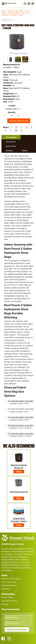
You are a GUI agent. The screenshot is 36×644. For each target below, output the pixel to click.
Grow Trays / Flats (9, 582)
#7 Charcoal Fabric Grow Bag (21, 433)
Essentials (5, 589)
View (19, 472)
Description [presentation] (11, 137)
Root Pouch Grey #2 (19, 492)
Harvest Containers (9, 585)
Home (3, 11)
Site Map (5, 604)
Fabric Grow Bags (13, 13)
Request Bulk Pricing (19, 121)
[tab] (11, 137)
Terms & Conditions (9, 601)
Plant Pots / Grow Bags (16, 11)
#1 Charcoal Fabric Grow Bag (21, 401)
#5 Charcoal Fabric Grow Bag (21, 425)
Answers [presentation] (9, 151)
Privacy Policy (7, 597)
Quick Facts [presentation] (11, 146)
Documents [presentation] (11, 142)
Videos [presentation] (25, 151)
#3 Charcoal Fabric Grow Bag (21, 417)
